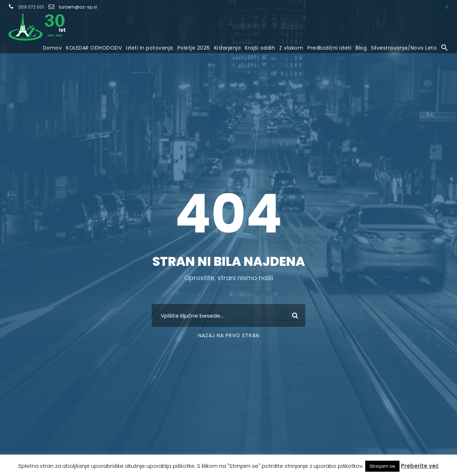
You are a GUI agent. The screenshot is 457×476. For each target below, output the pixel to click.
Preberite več (420, 466)
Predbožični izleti (329, 48)
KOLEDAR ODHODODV (94, 48)
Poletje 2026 (194, 48)
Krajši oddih (260, 48)
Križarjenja (228, 48)
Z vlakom (291, 48)
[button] (445, 48)
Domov (52, 48)
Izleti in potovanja (150, 48)
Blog (361, 48)
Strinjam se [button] (382, 466)
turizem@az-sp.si (78, 7)
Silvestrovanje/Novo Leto (404, 48)
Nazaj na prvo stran (229, 335)
